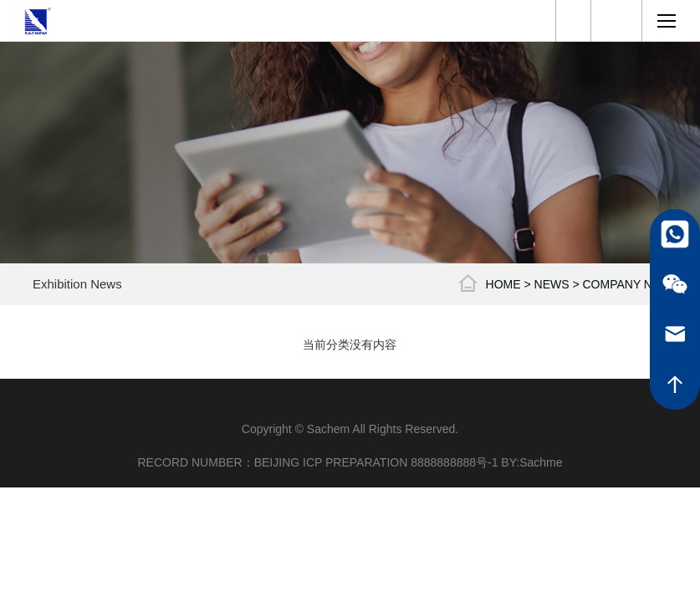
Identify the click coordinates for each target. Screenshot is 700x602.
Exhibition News (77, 284)
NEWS (552, 284)
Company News (630, 284)
